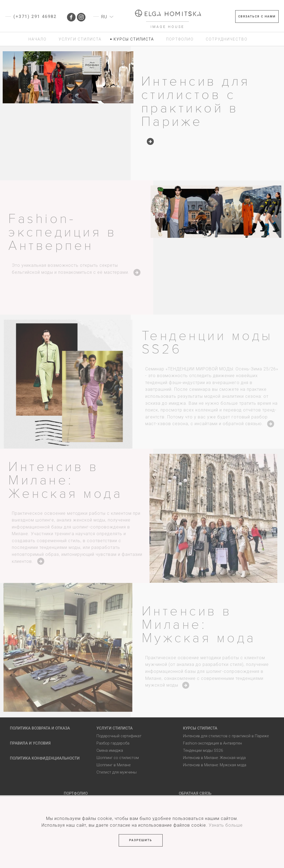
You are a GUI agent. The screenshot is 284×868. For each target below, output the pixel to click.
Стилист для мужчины (117, 772)
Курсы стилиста (200, 728)
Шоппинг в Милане (113, 765)
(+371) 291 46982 (35, 17)
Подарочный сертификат (119, 736)
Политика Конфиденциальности (45, 758)
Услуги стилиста (115, 728)
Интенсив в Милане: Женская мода (69, 480)
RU (104, 17)
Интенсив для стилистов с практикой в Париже (196, 102)
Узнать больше (226, 825)
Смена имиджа (110, 751)
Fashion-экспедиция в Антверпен (66, 232)
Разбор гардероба (113, 743)
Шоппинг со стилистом (118, 758)
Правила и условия (30, 743)
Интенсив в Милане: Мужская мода (202, 625)
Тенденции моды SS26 (211, 343)
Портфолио (76, 794)
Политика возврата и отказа (40, 728)
